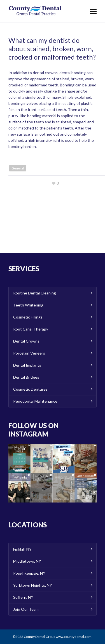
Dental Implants (27, 365)
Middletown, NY (27, 561)
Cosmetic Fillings (28, 317)
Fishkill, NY (22, 549)
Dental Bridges (26, 377)
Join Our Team (26, 609)
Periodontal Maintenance (35, 401)
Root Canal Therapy (31, 329)
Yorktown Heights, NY (33, 585)
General (18, 168)
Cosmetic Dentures (30, 389)
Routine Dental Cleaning (35, 293)
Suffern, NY (23, 597)
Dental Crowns (26, 341)
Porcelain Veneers (29, 353)
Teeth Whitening (28, 305)
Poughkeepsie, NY (29, 573)
